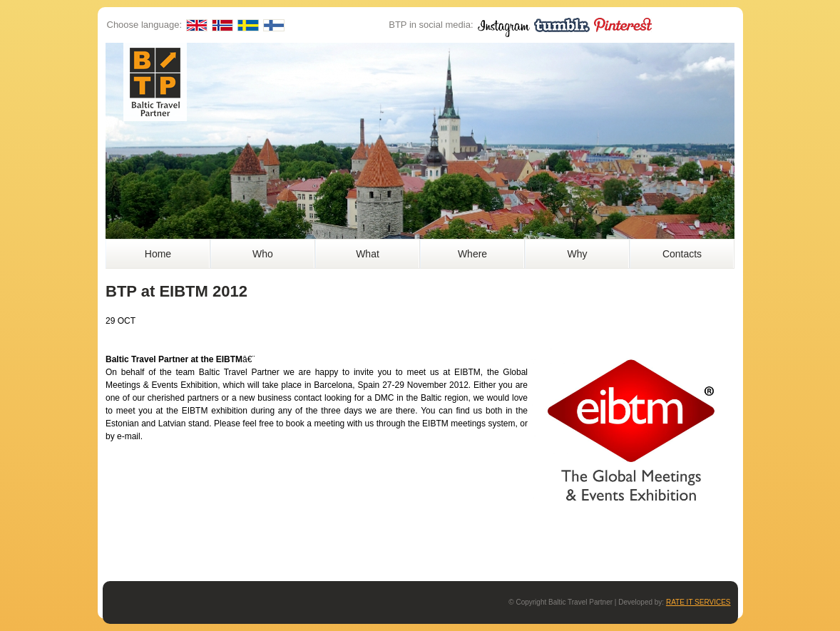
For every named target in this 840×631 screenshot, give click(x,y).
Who (263, 254)
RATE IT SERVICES (698, 602)
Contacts (682, 254)
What (368, 254)
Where (472, 254)
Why (578, 254)
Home (158, 254)
